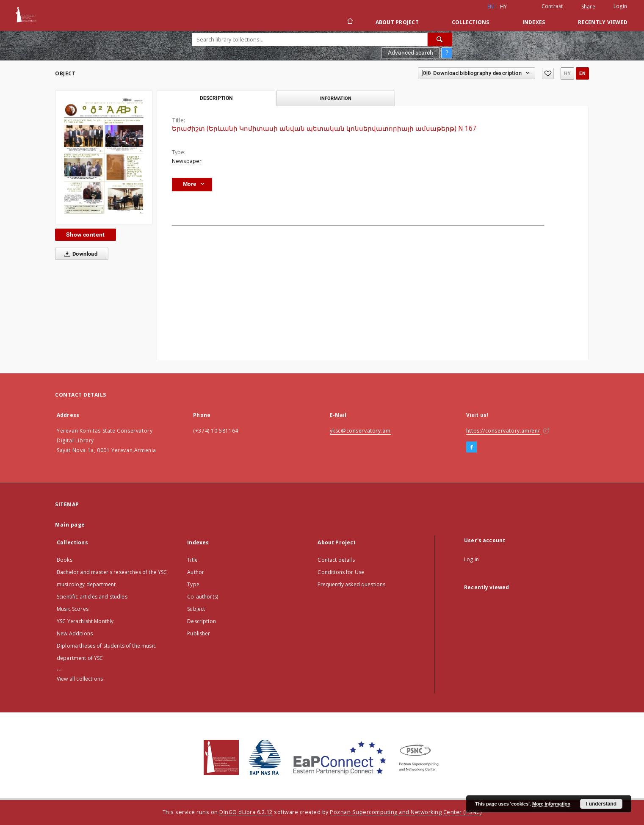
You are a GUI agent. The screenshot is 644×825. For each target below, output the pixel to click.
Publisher (199, 633)
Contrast (552, 6)
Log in (471, 559)
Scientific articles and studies (92, 597)
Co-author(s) (203, 597)
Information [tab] (336, 98)
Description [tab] (216, 98)
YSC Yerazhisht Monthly (85, 621)
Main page (70, 525)
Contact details (336, 560)
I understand (601, 804)
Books (65, 560)
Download (79, 254)
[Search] (440, 39)
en (582, 73)
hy (504, 7)
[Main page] (350, 22)
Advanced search (410, 52)
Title (192, 560)
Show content (86, 235)
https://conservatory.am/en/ (503, 431)
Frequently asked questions (351, 584)
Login (620, 6)
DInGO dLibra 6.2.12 (246, 812)
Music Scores (73, 609)
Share (588, 7)
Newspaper (187, 161)
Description (202, 621)
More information (551, 804)
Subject (196, 609)
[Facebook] (471, 447)
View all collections (80, 679)
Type (193, 584)
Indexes (534, 22)
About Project (397, 22)
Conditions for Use (341, 572)
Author (196, 572)
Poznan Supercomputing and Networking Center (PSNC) (406, 812)
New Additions (75, 633)
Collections (471, 22)
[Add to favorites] (548, 73)
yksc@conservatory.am (360, 431)
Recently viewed (603, 22)
